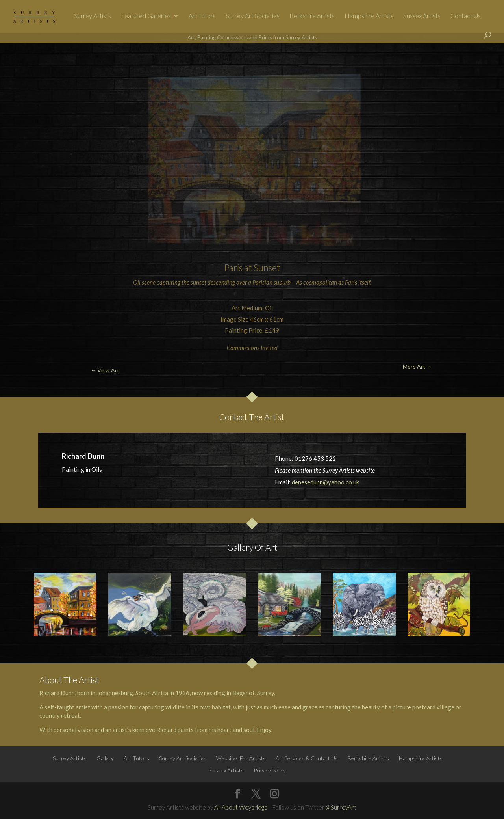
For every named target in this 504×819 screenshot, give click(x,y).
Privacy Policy (270, 770)
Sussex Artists (422, 16)
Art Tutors (202, 16)
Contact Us (466, 16)
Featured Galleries (146, 16)
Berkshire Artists (312, 16)
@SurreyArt (341, 807)
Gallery (105, 758)
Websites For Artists (241, 758)
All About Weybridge (241, 807)
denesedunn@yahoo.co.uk (325, 482)
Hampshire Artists (369, 16)
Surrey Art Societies (253, 16)
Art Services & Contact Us (307, 758)
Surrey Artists (93, 16)
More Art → (462, 62)
